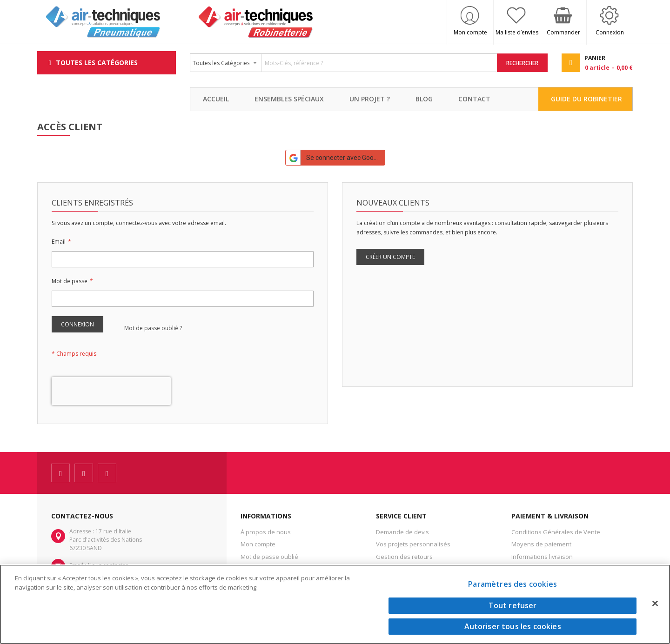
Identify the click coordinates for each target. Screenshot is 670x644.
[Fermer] (655, 603)
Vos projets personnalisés (413, 544)
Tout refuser (513, 605)
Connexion (610, 32)
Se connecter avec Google (334, 158)
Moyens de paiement (541, 544)
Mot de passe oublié (269, 557)
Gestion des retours (404, 557)
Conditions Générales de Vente (556, 532)
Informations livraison (542, 557)
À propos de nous (266, 532)
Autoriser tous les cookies (513, 626)
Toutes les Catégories (97, 63)
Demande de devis (402, 532)
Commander (563, 32)
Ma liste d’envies (517, 32)
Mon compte (470, 32)
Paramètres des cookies (513, 584)
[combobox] (344, 63)
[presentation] (111, 391)
